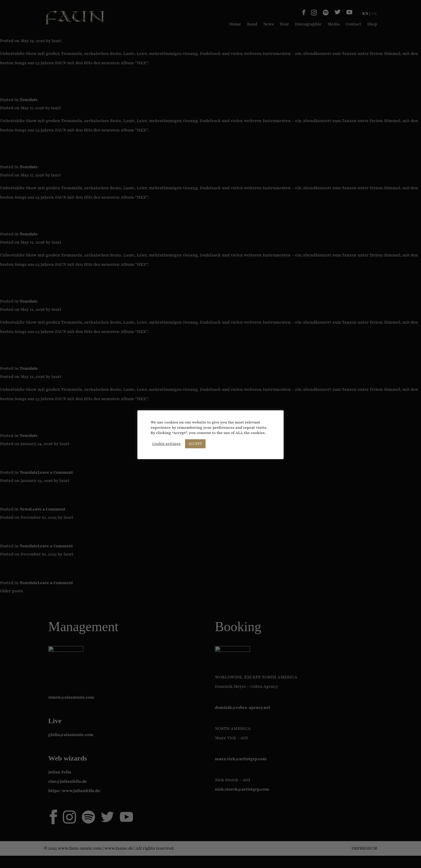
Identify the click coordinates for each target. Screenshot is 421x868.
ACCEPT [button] (195, 444)
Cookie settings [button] (166, 444)
